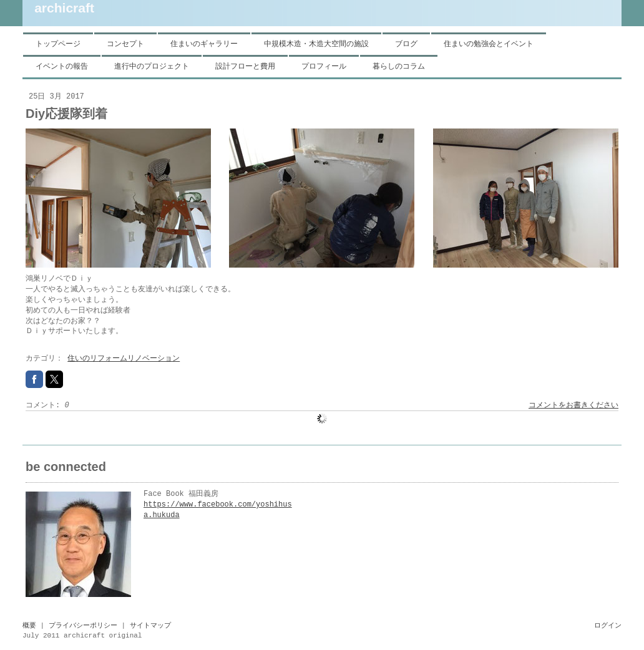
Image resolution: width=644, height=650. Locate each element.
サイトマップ (150, 626)
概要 (29, 626)
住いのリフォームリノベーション (124, 359)
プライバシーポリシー (83, 626)
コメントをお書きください (573, 405)
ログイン (608, 626)
